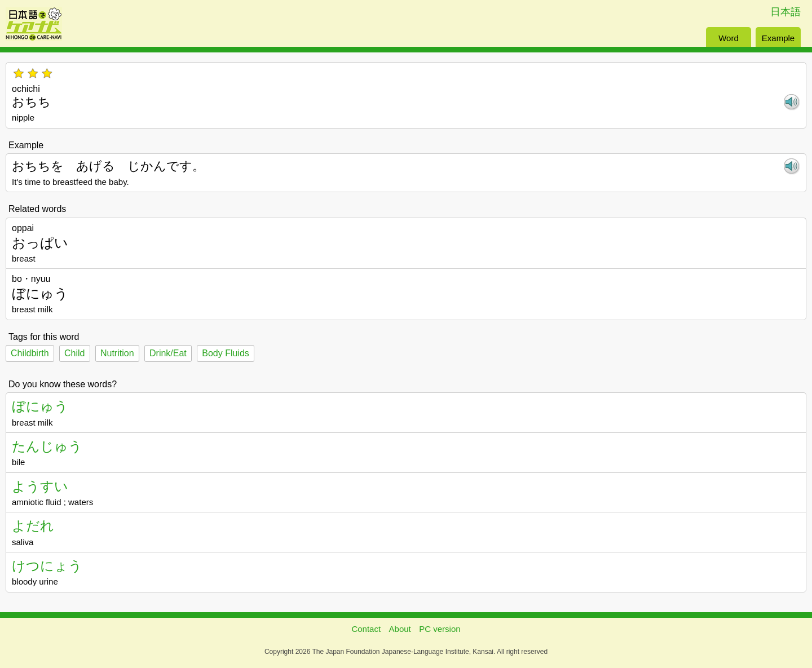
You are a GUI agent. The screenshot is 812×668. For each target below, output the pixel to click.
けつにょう (47, 566)
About (400, 629)
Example (778, 38)
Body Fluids (226, 353)
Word (729, 38)
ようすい (40, 486)
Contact (366, 629)
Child (74, 353)
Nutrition (117, 353)
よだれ (33, 526)
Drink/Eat (168, 353)
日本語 (785, 12)
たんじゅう (47, 446)
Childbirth (30, 353)
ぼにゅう (40, 406)
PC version (440, 629)
